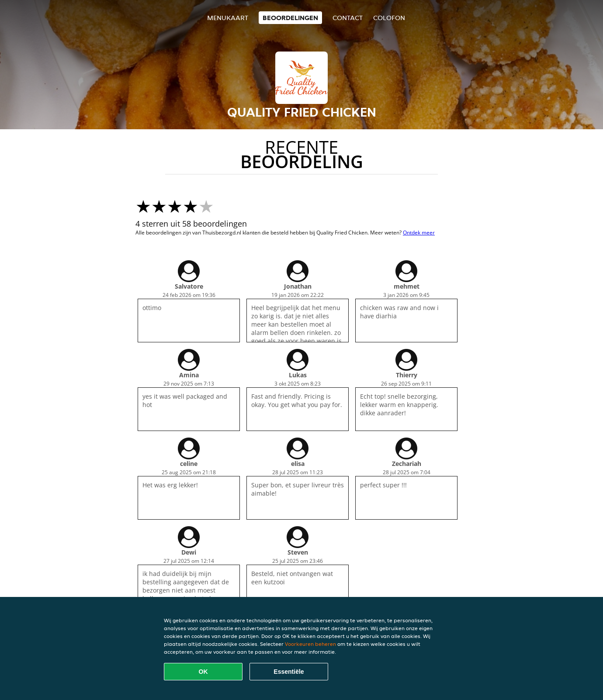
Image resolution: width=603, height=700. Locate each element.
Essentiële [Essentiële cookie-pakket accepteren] (289, 672)
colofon (389, 18)
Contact (348, 18)
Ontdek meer (419, 233)
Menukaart (228, 18)
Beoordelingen (290, 18)
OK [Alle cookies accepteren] (203, 672)
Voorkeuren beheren (310, 644)
